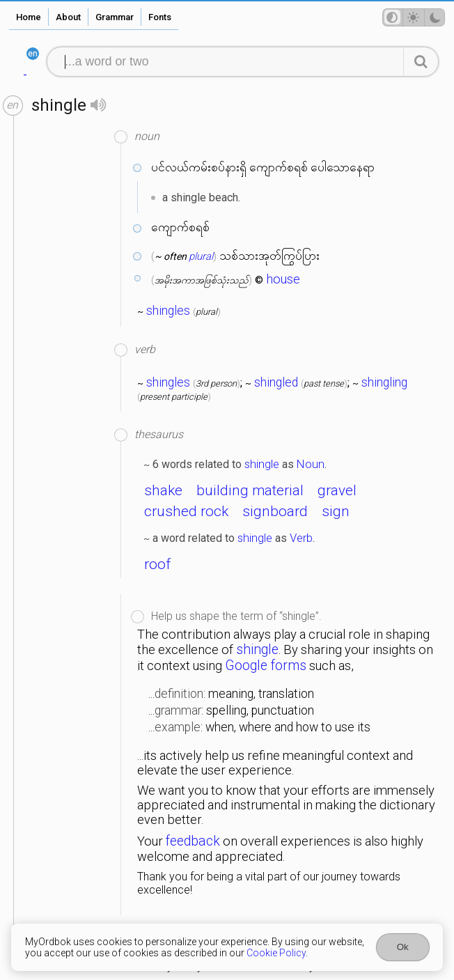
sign (336, 511)
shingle (262, 464)
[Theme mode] (414, 17)
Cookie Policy (276, 953)
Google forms (266, 666)
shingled (276, 382)
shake (163, 490)
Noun (311, 464)
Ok (403, 947)
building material (250, 490)
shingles (168, 311)
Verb (301, 538)
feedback (193, 841)
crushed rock (186, 511)
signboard (275, 511)
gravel (337, 490)
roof (157, 564)
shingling (384, 382)
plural (201, 256)
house (283, 279)
